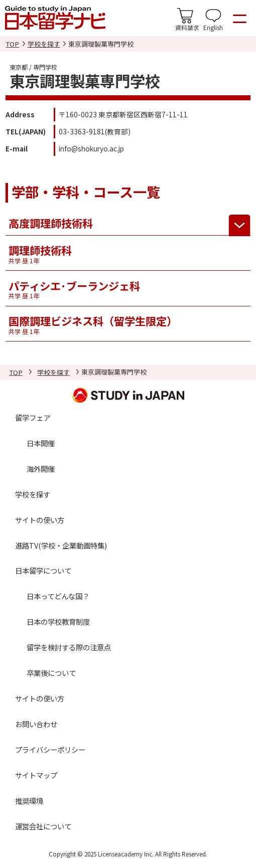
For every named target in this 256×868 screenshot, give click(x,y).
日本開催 (41, 443)
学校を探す (44, 44)
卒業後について (51, 673)
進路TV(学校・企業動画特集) (61, 545)
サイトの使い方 (40, 520)
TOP (12, 44)
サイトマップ (36, 775)
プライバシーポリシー (50, 749)
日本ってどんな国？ (58, 596)
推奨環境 (29, 801)
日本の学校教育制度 (58, 622)
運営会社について (43, 826)
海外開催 (41, 469)
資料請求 (187, 27)
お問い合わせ (36, 724)
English (213, 27)
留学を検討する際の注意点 (69, 648)
